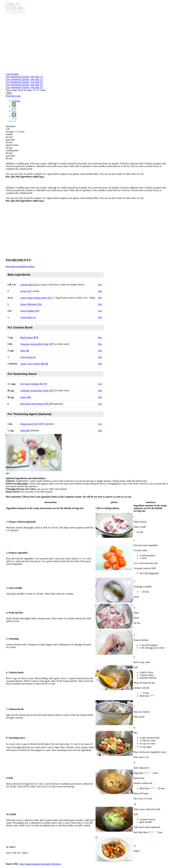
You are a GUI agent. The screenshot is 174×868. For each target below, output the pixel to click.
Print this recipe (13, 96)
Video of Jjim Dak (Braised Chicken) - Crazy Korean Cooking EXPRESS (54, 43)
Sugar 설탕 (26, 397)
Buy (100, 285)
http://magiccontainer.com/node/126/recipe (40, 864)
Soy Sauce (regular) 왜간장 (34, 384)
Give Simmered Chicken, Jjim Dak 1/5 (24, 77)
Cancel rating (12, 74)
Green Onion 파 (28, 317)
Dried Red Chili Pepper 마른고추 (37, 404)
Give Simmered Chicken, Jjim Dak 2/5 (24, 79)
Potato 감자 (26, 291)
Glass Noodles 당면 (30, 311)
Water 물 (25, 351)
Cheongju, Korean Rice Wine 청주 (37, 344)
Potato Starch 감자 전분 (32, 424)
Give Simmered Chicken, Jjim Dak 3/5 (24, 82)
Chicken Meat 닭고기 (31, 285)
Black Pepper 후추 (29, 337)
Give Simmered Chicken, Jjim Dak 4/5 (24, 85)
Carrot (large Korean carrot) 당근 (36, 298)
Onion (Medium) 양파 (31, 304)
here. (42, 177)
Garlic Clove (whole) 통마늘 (34, 364)
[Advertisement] (87, 230)
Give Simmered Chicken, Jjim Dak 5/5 (24, 87)
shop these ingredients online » (20, 266)
